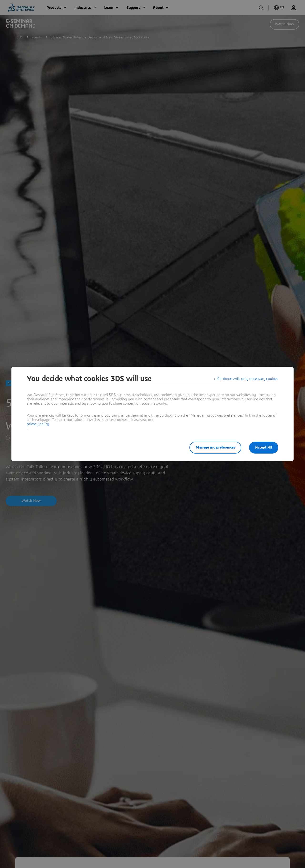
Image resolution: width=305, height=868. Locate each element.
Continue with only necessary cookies (248, 379)
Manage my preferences (215, 447)
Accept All (264, 447)
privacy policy (38, 424)
